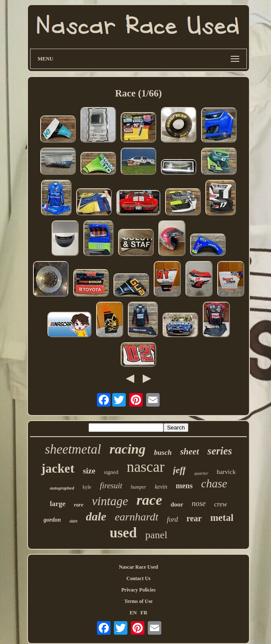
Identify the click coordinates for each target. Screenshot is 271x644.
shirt (73, 521)
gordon (52, 520)
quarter (201, 473)
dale (96, 516)
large (58, 504)
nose (199, 504)
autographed (62, 488)
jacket (58, 468)
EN (133, 613)
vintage (110, 501)
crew (221, 504)
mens (184, 486)
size (89, 471)
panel (156, 535)
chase (214, 484)
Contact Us (139, 578)
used (123, 533)
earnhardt (137, 517)
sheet (189, 451)
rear (194, 518)
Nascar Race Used (138, 567)
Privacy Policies (139, 590)
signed (111, 472)
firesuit (111, 486)
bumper (139, 487)
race (149, 500)
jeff (180, 470)
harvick (226, 472)
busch (163, 453)
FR (144, 613)
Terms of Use (139, 601)
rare (79, 505)
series (220, 451)
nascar (145, 467)
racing (128, 449)
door (177, 504)
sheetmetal (73, 449)
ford (172, 519)
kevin (161, 487)
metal (222, 518)
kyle (87, 487)
